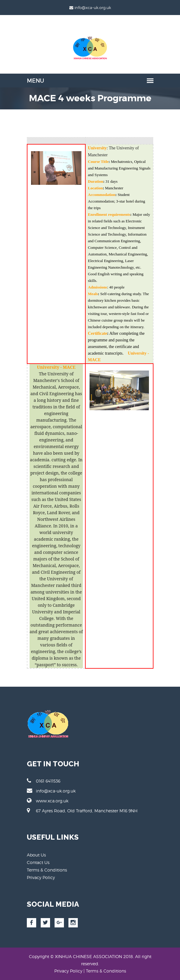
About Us (36, 855)
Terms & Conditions (47, 870)
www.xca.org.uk (48, 801)
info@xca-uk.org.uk (51, 791)
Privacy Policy (41, 877)
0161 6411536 (44, 781)
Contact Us (38, 862)
